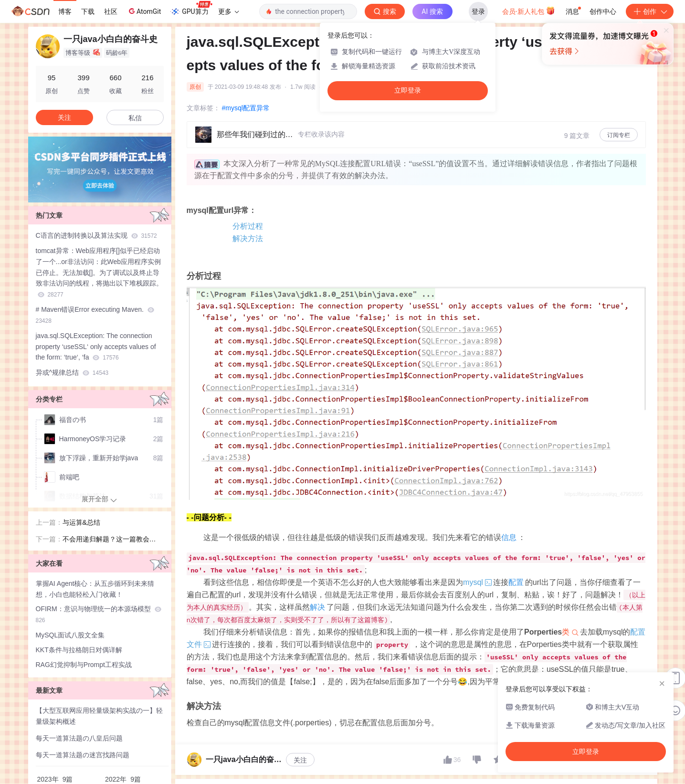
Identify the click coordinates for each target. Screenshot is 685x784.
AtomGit (144, 11)
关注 (300, 760)
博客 (65, 11)
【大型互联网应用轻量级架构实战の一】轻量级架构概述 (99, 716)
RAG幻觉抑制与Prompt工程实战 (84, 665)
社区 (111, 11)
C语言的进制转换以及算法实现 (96, 235)
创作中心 (603, 11)
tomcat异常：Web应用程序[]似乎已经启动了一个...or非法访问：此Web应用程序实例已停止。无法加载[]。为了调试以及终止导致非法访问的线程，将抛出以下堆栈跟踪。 (99, 272)
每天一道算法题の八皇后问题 (79, 738)
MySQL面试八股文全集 (70, 635)
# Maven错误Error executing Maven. (95, 315)
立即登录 (408, 90)
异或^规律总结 (72, 372)
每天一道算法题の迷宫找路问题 (83, 755)
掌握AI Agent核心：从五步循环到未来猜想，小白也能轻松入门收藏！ (95, 589)
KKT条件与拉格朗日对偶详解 (79, 650)
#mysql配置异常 (246, 108)
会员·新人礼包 (529, 11)
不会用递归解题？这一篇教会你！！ (106, 540)
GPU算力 (191, 9)
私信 (135, 118)
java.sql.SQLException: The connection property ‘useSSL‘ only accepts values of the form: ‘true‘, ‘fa (96, 347)
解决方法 (248, 238)
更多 (229, 11)
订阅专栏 (619, 135)
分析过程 (248, 226)
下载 (88, 11)
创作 (650, 11)
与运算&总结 (81, 522)
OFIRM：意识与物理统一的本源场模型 (99, 614)
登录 (478, 11)
